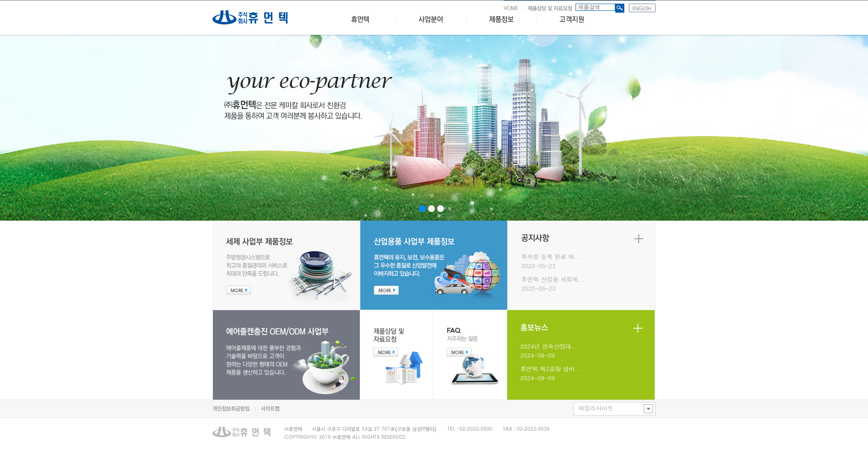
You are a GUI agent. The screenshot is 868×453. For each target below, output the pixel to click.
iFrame (434, 128)
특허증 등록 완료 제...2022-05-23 (551, 261)
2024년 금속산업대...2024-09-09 (549, 351)
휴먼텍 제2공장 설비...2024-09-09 (551, 373)
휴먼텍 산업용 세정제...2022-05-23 (553, 284)
